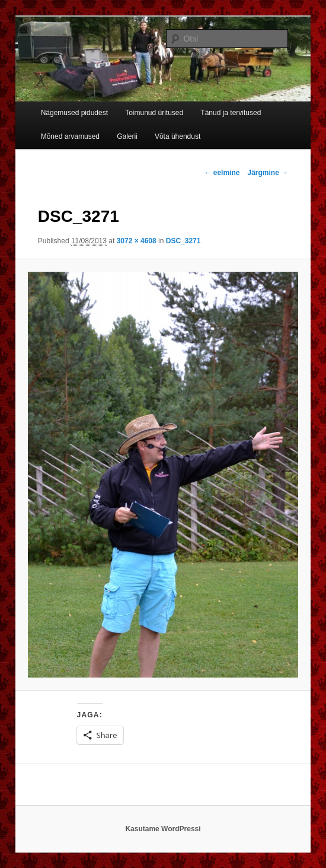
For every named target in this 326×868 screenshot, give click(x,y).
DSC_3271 (183, 241)
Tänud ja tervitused (231, 113)
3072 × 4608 (137, 241)
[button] (163, 475)
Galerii (127, 136)
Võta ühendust (178, 136)
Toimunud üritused (154, 113)
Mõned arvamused (70, 136)
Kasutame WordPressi (163, 829)
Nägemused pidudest (74, 113)
